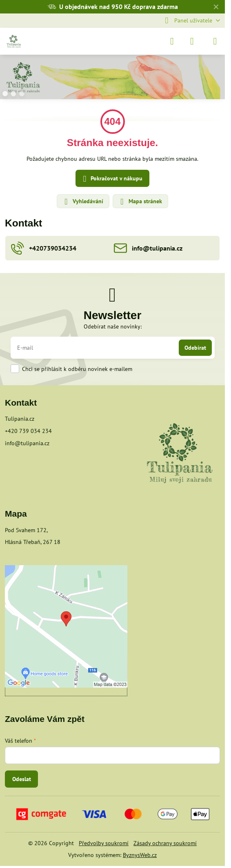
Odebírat (195, 348)
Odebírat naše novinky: (113, 326)
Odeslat (22, 779)
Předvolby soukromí (104, 843)
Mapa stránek (140, 202)
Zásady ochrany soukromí (165, 843)
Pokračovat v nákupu (111, 179)
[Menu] (215, 41)
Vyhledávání (83, 202)
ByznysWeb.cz (140, 855)
